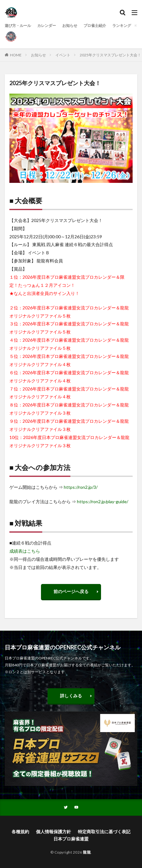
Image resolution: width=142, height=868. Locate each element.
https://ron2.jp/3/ (81, 487)
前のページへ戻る (71, 591)
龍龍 (87, 852)
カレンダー (47, 26)
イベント (63, 55)
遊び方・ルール (18, 26)
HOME (16, 55)
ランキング (122, 26)
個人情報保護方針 (53, 832)
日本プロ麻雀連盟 (71, 839)
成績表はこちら (25, 551)
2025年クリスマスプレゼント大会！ (110, 55)
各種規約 (20, 832)
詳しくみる (71, 696)
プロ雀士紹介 (95, 26)
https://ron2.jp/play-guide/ (103, 501)
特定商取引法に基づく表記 (104, 832)
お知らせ (70, 26)
